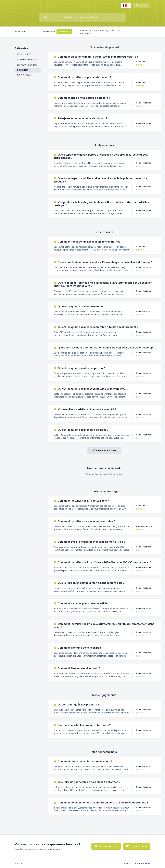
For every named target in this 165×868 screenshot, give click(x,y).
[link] (104, 61)
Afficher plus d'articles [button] (104, 450)
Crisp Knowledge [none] (142, 863)
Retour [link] (22, 32)
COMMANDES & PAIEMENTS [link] (29, 60)
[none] (126, 5)
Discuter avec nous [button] (108, 846)
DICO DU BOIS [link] (24, 75)
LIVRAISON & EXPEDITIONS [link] (29, 65)
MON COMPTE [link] (24, 54)
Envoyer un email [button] (139, 846)
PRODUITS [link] (22, 70)
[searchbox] (82, 18)
